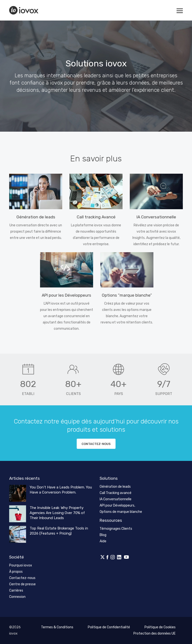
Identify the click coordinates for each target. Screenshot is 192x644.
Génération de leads (115, 487)
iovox (24, 10)
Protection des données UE (154, 633)
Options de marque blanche (121, 512)
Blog (103, 535)
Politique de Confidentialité (109, 627)
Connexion (17, 597)
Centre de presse (22, 584)
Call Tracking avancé (116, 493)
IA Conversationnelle (116, 499)
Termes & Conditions (57, 627)
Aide (103, 541)
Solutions (109, 478)
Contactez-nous (96, 444)
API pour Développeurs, (117, 505)
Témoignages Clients (116, 529)
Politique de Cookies (160, 627)
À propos (16, 572)
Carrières (16, 590)
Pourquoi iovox (21, 565)
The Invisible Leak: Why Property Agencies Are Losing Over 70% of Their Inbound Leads (57, 513)
